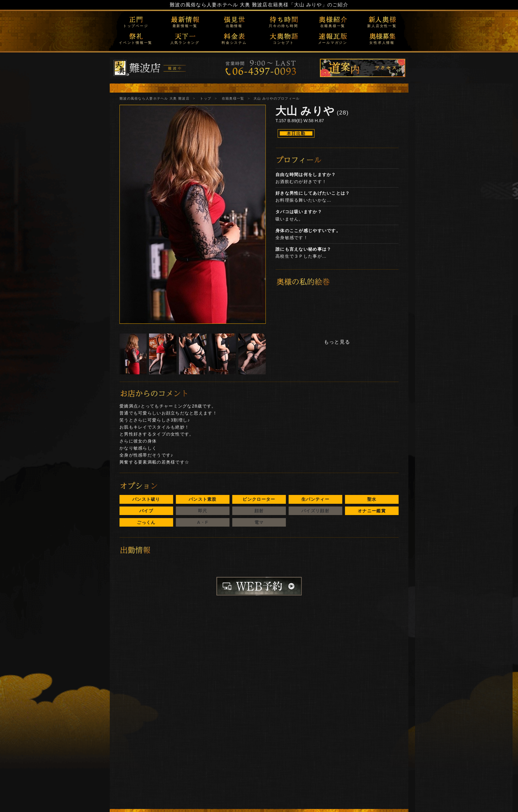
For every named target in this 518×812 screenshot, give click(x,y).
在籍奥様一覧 (333, 26)
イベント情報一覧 (136, 43)
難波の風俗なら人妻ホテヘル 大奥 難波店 (219, 5)
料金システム (234, 43)
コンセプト (284, 43)
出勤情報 (234, 26)
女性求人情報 (382, 43)
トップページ (136, 26)
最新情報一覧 (185, 26)
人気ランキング (185, 43)
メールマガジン (333, 43)
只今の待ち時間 (283, 26)
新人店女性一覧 (382, 26)
